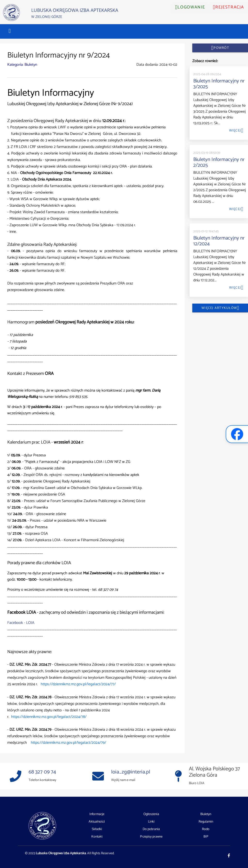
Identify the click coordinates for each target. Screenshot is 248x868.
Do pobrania (151, 829)
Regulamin (206, 822)
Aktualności (97, 822)
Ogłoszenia (151, 814)
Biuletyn (206, 814)
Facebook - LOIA (21, 623)
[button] (10, 31)
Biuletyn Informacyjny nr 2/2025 (219, 162)
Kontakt (97, 837)
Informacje (97, 814)
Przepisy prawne (151, 837)
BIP (206, 837)
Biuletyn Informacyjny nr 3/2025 (219, 84)
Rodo (206, 829)
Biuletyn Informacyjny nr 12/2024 (219, 241)
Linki (151, 822)
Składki (97, 829)
